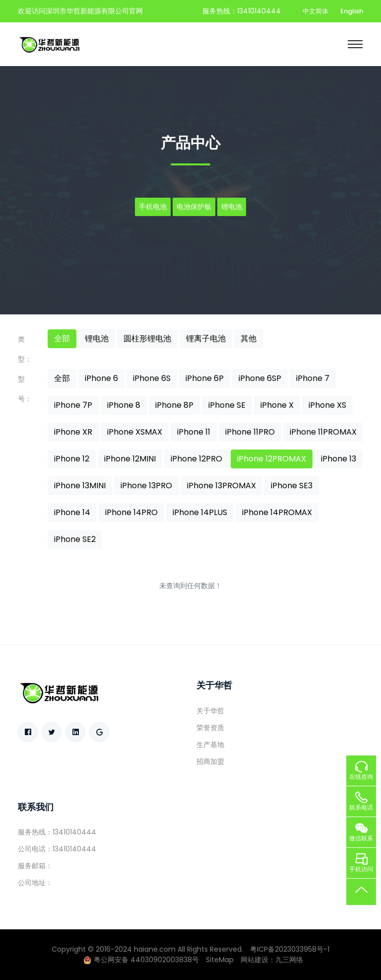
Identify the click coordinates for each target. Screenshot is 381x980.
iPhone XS (327, 405)
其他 (249, 339)
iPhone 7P (73, 405)
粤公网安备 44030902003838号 (141, 960)
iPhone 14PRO (131, 512)
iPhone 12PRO (196, 459)
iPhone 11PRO (250, 432)
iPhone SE (227, 405)
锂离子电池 (206, 339)
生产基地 (210, 745)
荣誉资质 (210, 728)
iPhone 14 (72, 512)
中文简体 (316, 11)
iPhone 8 (124, 405)
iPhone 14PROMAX (277, 512)
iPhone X (277, 405)
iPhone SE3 (292, 486)
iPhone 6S (152, 378)
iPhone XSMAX (135, 432)
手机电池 (153, 207)
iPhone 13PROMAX (222, 486)
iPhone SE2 (75, 539)
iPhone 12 (72, 459)
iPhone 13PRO (146, 486)
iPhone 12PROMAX (272, 459)
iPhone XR (73, 432)
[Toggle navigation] (355, 44)
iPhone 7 (313, 378)
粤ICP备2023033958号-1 (290, 949)
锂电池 (232, 207)
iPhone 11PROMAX (323, 432)
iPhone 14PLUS (200, 512)
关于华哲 (210, 711)
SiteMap (220, 960)
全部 (62, 339)
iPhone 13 (339, 459)
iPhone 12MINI (130, 459)
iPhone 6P (205, 378)
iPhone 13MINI (80, 486)
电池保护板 (194, 207)
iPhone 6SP (260, 378)
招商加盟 (210, 761)
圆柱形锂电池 (147, 339)
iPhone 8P (174, 405)
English (352, 11)
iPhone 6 (101, 378)
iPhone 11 (194, 432)
